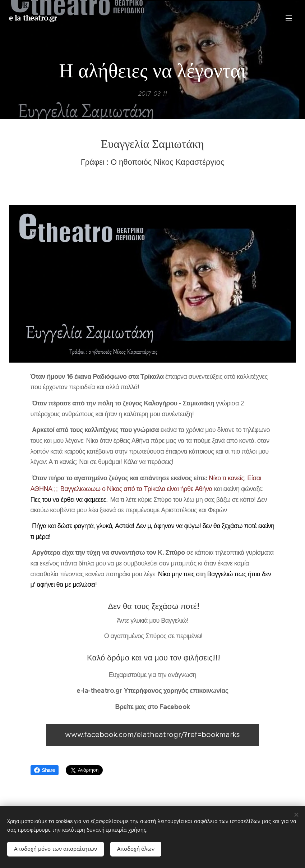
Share (45, 770)
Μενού (289, 18)
